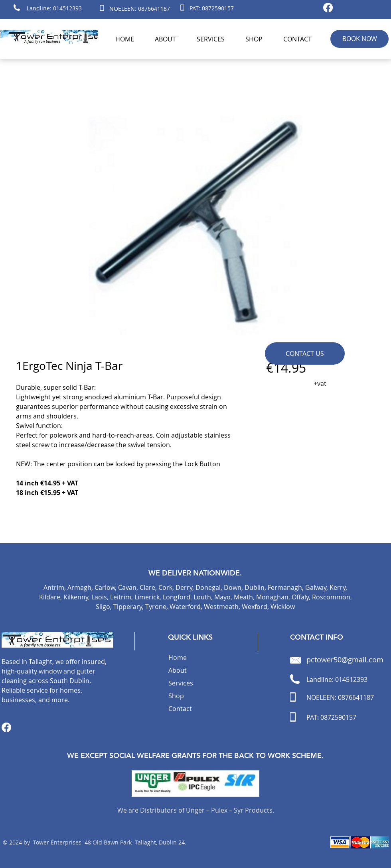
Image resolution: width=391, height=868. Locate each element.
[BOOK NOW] (359, 39)
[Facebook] (328, 8)
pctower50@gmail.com (345, 660)
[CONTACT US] (305, 353)
